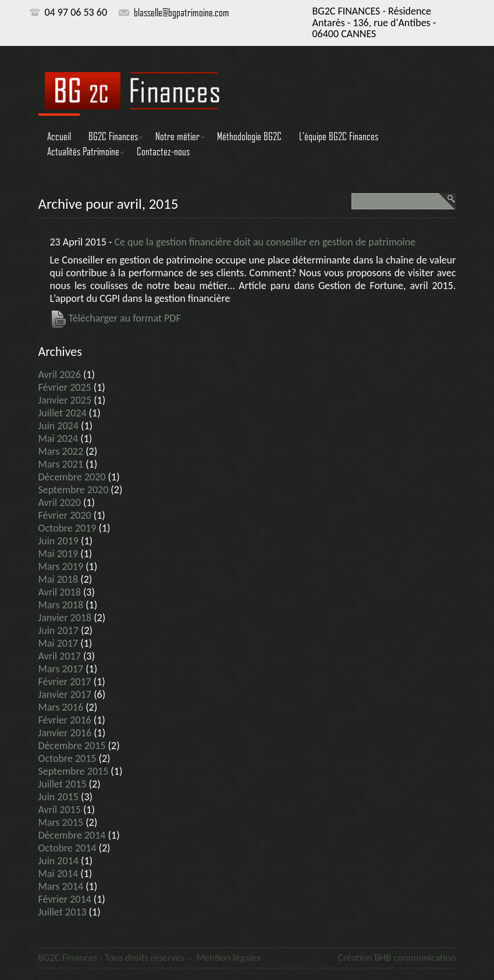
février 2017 (65, 682)
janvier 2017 (65, 694)
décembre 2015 (72, 746)
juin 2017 (58, 630)
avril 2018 (60, 592)
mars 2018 (61, 605)
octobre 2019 (67, 528)
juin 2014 (58, 861)
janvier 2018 (65, 618)
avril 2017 (60, 656)
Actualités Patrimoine (83, 151)
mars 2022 (61, 451)
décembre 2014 (72, 835)
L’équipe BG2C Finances (339, 136)
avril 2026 (60, 375)
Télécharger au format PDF (115, 318)
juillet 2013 (63, 912)
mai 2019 (58, 554)
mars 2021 (61, 464)
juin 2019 (58, 541)
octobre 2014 (67, 848)
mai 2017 (58, 643)
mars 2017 (61, 669)
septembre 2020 (74, 490)
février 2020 (65, 515)
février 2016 (65, 720)
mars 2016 (61, 707)
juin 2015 (58, 797)
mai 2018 (58, 579)
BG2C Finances (113, 136)
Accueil (59, 136)
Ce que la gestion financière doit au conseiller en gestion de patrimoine (265, 242)
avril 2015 (60, 810)
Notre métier (177, 136)
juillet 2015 (63, 784)
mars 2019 (61, 566)
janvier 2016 (65, 733)
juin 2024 (58, 426)
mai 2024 (58, 439)
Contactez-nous (163, 151)
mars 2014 (61, 886)
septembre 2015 (74, 771)
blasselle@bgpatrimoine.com (182, 12)
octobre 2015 (67, 758)
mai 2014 (58, 874)
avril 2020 (60, 503)
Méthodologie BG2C (249, 136)
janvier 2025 (65, 400)
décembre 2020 (72, 477)
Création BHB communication (397, 958)
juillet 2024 (63, 413)
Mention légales (228, 958)
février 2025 (65, 387)
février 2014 (65, 899)
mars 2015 (61, 822)
